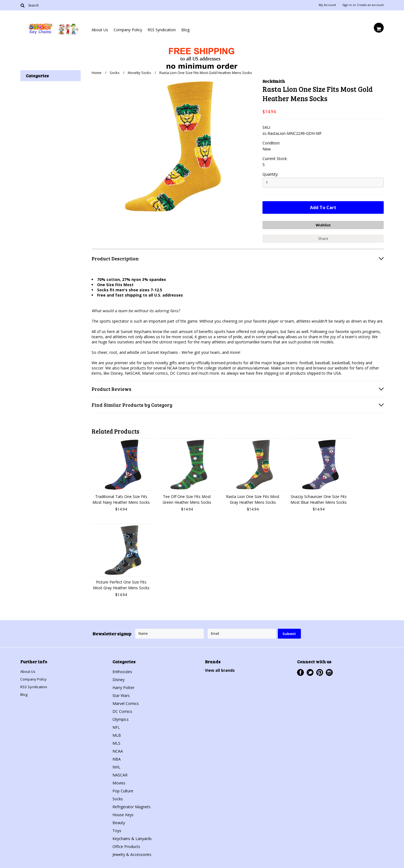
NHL (116, 766)
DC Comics (122, 710)
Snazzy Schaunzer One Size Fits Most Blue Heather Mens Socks (319, 498)
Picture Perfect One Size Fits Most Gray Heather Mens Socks (121, 584)
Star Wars (121, 694)
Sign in (347, 5)
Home (97, 73)
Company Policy (128, 30)
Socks (115, 73)
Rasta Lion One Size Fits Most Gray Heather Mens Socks (253, 498)
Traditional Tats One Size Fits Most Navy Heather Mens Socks (121, 498)
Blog (185, 30)
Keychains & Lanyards (132, 837)
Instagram (329, 671)
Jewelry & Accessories (132, 853)
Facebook (300, 671)
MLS (116, 742)
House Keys (123, 813)
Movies (119, 782)
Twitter (310, 671)
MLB (117, 734)
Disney (118, 678)
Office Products (126, 845)
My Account (327, 5)
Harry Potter (123, 686)
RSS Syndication (162, 30)
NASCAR (120, 774)
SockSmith (274, 81)
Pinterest (320, 671)
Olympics (121, 718)
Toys (117, 829)
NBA (117, 758)
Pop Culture (123, 789)
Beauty (119, 821)
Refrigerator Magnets (132, 805)
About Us (100, 30)
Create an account (370, 5)
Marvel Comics (126, 702)
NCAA (118, 750)
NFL (116, 726)
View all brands (220, 669)
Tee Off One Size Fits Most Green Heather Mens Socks (187, 498)
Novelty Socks (139, 73)
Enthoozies (122, 670)
